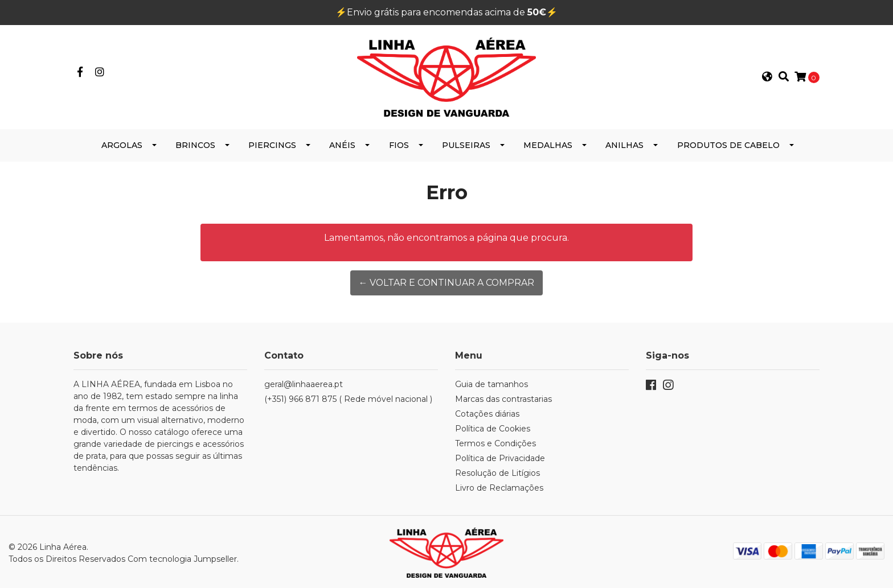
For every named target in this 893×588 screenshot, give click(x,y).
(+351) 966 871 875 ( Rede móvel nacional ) (348, 397)
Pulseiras (466, 143)
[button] (767, 76)
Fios (399, 143)
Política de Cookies (493, 427)
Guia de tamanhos (491, 383)
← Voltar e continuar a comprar (446, 281)
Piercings (272, 143)
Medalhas (548, 143)
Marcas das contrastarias (503, 397)
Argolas (122, 143)
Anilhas (624, 143)
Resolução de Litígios (497, 471)
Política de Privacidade (500, 457)
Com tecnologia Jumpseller (182, 557)
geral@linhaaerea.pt (304, 383)
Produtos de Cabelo (728, 143)
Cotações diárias (487, 412)
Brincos (195, 143)
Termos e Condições (495, 442)
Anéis (342, 143)
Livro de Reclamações (499, 486)
